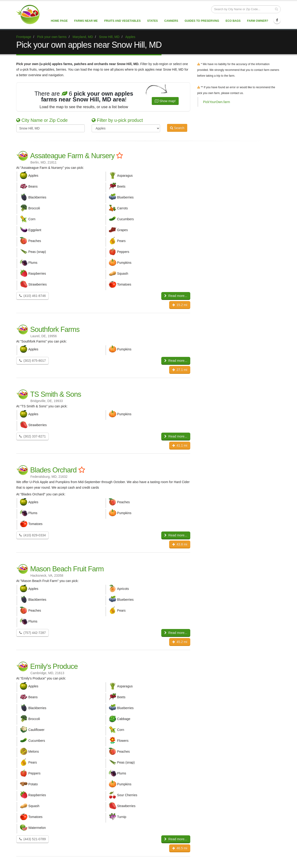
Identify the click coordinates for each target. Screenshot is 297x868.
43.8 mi (180, 544)
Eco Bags (233, 21)
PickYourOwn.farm (216, 102)
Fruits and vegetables (122, 21)
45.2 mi (180, 642)
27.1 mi (180, 370)
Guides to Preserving (202, 21)
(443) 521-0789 (32, 839)
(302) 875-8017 (32, 361)
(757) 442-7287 (32, 633)
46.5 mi (180, 848)
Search (177, 128)
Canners (171, 21)
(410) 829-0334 (32, 535)
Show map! (165, 101)
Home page (59, 21)
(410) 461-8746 (32, 296)
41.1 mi (180, 445)
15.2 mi (180, 305)
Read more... (176, 296)
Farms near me (86, 21)
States (152, 21)
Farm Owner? (258, 21)
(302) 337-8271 (32, 436)
